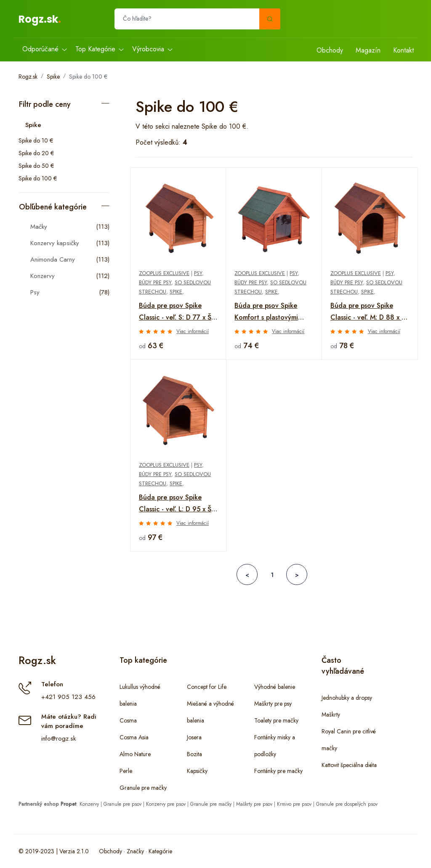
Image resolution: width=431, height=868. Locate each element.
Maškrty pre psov (254, 804)
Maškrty (331, 715)
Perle (126, 771)
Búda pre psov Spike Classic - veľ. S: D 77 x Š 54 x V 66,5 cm (175, 312)
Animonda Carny (53, 259)
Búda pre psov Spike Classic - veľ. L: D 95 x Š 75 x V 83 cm (175, 504)
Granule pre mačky (143, 788)
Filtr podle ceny (45, 104)
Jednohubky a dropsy (347, 698)
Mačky (39, 227)
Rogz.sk (38, 19)
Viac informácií (193, 331)
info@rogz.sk (59, 738)
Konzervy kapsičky (55, 243)
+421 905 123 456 (68, 697)
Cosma (128, 720)
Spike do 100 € (88, 77)
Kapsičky (197, 771)
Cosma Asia (134, 737)
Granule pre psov (122, 804)
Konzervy (43, 276)
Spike (53, 77)
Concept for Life (207, 687)
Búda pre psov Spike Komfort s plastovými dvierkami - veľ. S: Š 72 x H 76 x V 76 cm (272, 312)
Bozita (194, 754)
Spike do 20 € (36, 153)
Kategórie (160, 851)
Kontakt (403, 50)
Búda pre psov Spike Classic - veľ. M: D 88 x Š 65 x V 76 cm (368, 312)
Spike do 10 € (36, 140)
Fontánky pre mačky (278, 771)
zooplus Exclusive (164, 273)
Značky (135, 851)
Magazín (368, 50)
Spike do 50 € (36, 166)
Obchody (330, 50)
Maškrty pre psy (273, 704)
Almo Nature (135, 754)
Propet (68, 804)
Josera (194, 737)
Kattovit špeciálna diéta (349, 765)
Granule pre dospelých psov (347, 804)
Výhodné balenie (275, 687)
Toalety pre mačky (276, 720)
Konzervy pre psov (166, 804)
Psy (35, 292)
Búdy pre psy (155, 282)
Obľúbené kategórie (53, 207)
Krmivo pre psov (294, 804)
